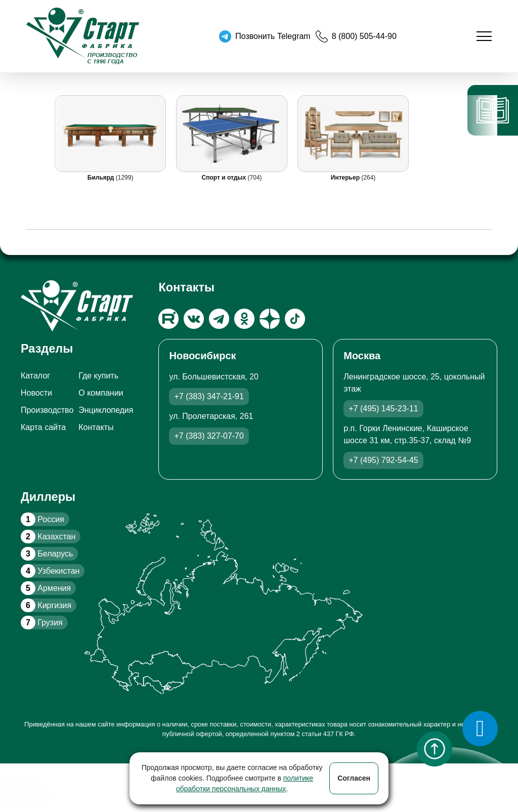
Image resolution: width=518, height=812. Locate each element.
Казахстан (48, 537)
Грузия (42, 623)
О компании (101, 393)
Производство (47, 410)
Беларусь (47, 554)
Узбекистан (50, 571)
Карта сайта (43, 427)
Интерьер (346, 178)
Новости (36, 393)
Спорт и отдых (225, 178)
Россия (42, 519)
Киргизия (46, 605)
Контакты (96, 427)
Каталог (35, 376)
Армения (46, 588)
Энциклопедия (106, 410)
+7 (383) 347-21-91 (209, 396)
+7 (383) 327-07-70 (209, 436)
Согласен (354, 778)
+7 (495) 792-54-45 (383, 460)
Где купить (98, 376)
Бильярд (102, 178)
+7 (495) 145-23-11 (383, 409)
